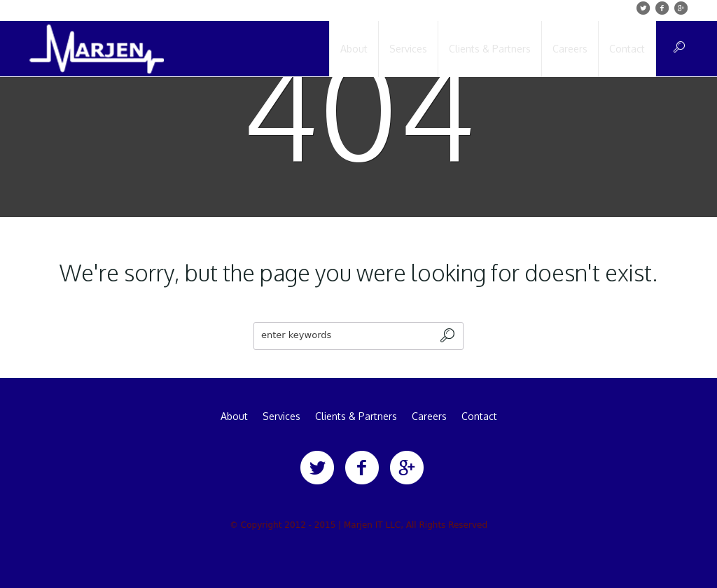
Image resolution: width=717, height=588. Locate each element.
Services (281, 416)
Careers (429, 416)
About (234, 416)
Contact (479, 416)
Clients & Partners (356, 416)
